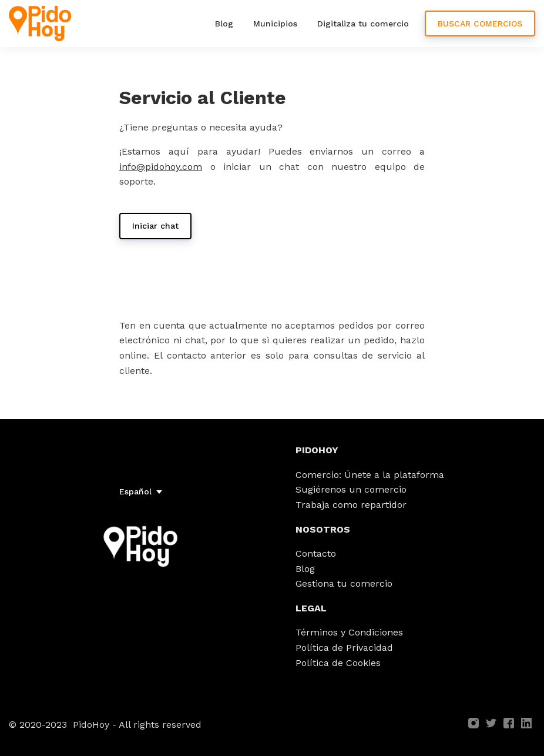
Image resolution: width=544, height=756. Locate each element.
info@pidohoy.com (161, 167)
